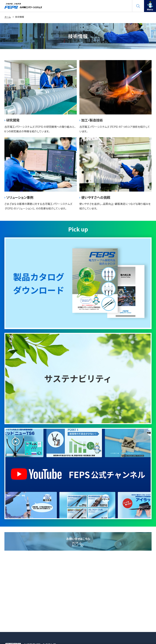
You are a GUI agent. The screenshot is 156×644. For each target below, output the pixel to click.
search (138, 5)
